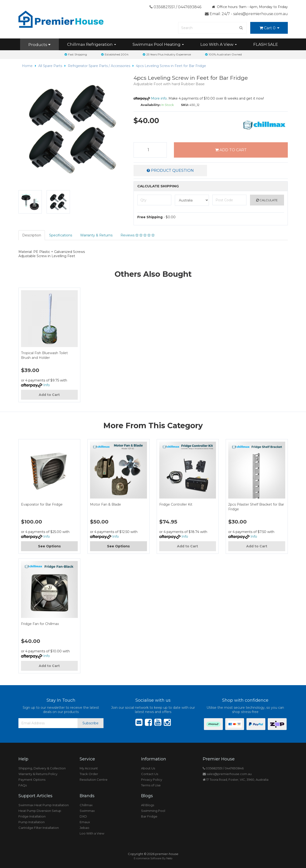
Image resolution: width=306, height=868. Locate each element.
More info (150, 98)
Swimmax (87, 811)
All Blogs (148, 805)
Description (32, 235)
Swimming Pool (153, 811)
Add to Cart (231, 150)
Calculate (267, 200)
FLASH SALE (266, 44)
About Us (148, 768)
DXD (83, 816)
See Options (49, 546)
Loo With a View (92, 833)
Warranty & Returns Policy (38, 774)
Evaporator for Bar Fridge (42, 504)
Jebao (84, 828)
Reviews (138, 235)
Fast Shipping (76, 54)
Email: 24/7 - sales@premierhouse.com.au (246, 14)
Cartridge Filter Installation (39, 828)
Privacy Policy (152, 780)
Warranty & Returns (96, 235)
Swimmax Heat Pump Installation (44, 805)
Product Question (170, 170)
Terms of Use (151, 785)
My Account (89, 768)
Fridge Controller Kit (176, 504)
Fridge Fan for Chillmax (40, 624)
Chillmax (86, 805)
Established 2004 (115, 54)
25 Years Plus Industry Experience (167, 54)
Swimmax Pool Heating (158, 44)
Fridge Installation (32, 816)
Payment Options (32, 780)
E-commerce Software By (153, 858)
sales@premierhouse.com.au (227, 774)
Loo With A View (219, 44)
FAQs (23, 785)
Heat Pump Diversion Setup (40, 811)
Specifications (61, 235)
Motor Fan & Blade (106, 504)
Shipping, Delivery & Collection (42, 768)
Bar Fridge (149, 816)
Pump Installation (32, 822)
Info (47, 385)
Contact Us (150, 774)
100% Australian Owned (223, 54)
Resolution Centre (94, 780)
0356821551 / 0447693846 (175, 7)
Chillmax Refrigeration (92, 44)
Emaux (85, 822)
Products (39, 45)
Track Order (89, 774)
